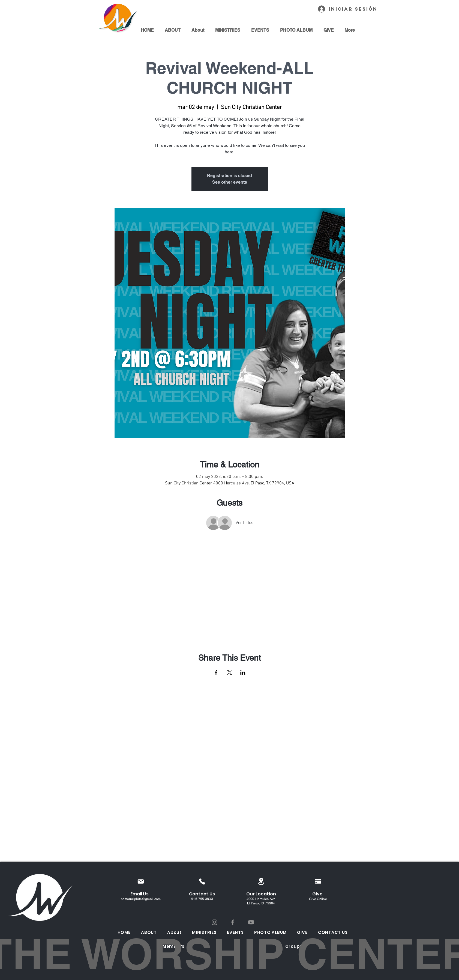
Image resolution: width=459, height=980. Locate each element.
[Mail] (141, 881)
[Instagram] (214, 922)
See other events (230, 182)
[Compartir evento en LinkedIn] (243, 672)
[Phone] (202, 881)
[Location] (261, 881)
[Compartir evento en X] (229, 672)
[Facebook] (233, 922)
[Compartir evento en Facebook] (216, 672)
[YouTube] (251, 922)
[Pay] (318, 881)
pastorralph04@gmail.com (141, 899)
